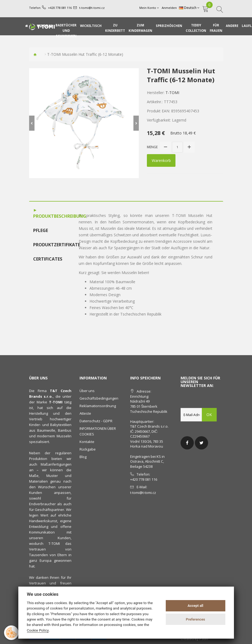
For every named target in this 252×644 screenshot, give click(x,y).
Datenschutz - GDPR (96, 421)
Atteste (85, 413)
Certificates (48, 259)
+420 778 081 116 (60, 8)
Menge (152, 147)
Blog (83, 457)
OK (209, 415)
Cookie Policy (38, 630)
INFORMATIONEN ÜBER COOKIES (98, 431)
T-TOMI (172, 93)
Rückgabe (88, 449)
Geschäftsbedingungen (99, 398)
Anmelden (170, 8)
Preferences (195, 619)
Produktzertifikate (51, 244)
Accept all (195, 606)
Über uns (87, 391)
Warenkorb (161, 160)
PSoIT (204, 639)
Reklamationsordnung (98, 406)
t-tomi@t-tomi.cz (92, 8)
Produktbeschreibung (51, 216)
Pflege (41, 230)
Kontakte (87, 442)
